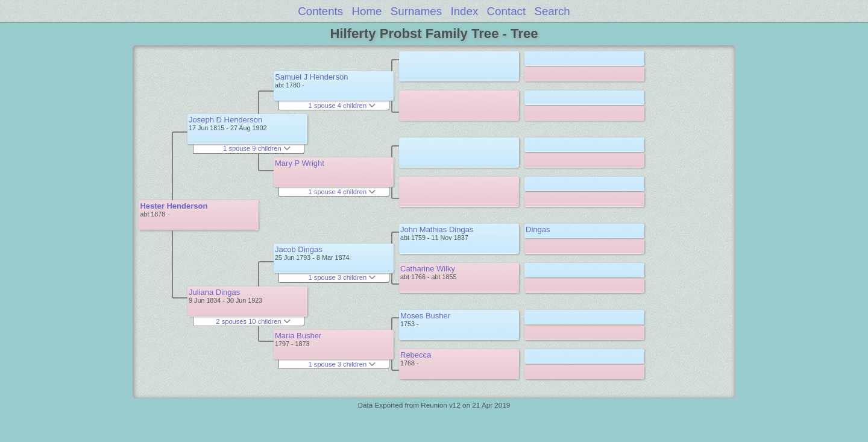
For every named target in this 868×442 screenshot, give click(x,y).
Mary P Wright (300, 163)
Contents (320, 11)
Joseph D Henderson (225, 120)
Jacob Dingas (299, 249)
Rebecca (416, 355)
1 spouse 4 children (342, 106)
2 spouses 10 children (253, 321)
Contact (507, 11)
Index (464, 11)
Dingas (538, 229)
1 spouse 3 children (342, 277)
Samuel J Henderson (311, 77)
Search (552, 11)
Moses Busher (425, 316)
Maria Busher (298, 336)
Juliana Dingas (214, 292)
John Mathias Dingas (437, 229)
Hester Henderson (174, 206)
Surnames (416, 11)
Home (367, 11)
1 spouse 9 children (257, 148)
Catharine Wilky (428, 269)
